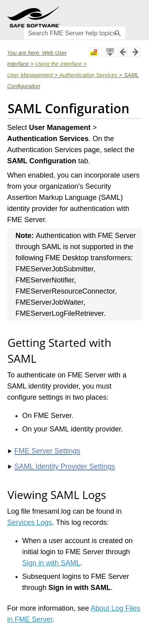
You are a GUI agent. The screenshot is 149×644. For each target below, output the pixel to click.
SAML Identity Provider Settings (65, 466)
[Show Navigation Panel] (137, 17)
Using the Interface (58, 64)
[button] (118, 33)
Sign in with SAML (51, 563)
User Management (30, 75)
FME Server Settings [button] (44, 451)
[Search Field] (74, 33)
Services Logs (30, 522)
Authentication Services (88, 75)
